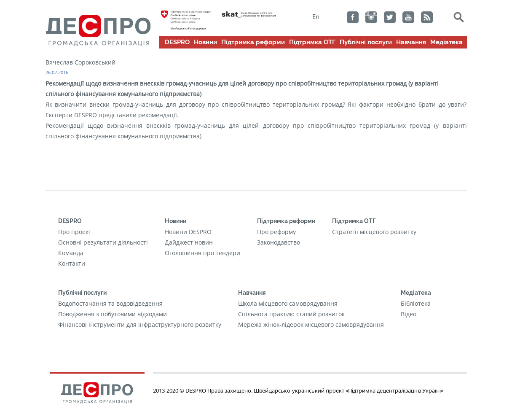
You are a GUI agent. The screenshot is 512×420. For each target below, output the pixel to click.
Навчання (411, 42)
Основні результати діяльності (103, 242)
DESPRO (177, 42)
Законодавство (279, 242)
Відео (409, 314)
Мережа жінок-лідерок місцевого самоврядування (311, 324)
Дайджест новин (189, 242)
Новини (205, 42)
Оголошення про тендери (202, 253)
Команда (71, 253)
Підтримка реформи (253, 42)
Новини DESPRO (188, 232)
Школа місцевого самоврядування (288, 303)
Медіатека (446, 42)
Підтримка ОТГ (312, 42)
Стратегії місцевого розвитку (374, 232)
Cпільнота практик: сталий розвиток (291, 314)
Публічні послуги (366, 42)
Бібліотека (416, 303)
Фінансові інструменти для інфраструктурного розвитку (140, 324)
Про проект (75, 232)
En (316, 16)
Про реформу (276, 232)
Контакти (72, 263)
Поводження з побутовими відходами (113, 314)
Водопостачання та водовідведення (110, 303)
